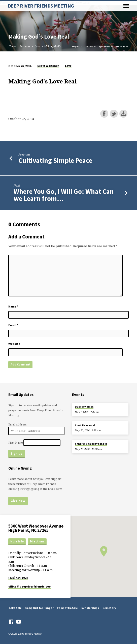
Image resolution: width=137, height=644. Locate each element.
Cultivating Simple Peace (55, 160)
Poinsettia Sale (67, 608)
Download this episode (123, 114)
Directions (37, 541)
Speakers (106, 47)
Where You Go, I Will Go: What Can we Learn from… (64, 195)
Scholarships (90, 608)
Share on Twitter (114, 114)
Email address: (18, 424)
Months (122, 47)
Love (37, 46)
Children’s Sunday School (91, 444)
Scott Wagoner (48, 66)
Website (14, 344)
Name (13, 306)
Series (91, 47)
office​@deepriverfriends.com (30, 586)
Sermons (25, 46)
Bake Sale (15, 608)
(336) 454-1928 (18, 578)
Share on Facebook (104, 114)
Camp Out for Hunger (39, 608)
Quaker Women (84, 407)
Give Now (18, 501)
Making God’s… (54, 46)
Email (13, 325)
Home (12, 46)
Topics (77, 47)
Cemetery (109, 608)
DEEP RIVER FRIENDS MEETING (41, 6)
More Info (17, 541)
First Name (15, 442)
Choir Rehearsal (85, 425)
